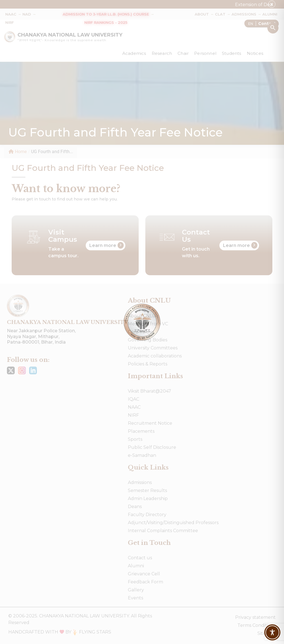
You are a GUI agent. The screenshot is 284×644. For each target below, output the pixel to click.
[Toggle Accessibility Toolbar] (272, 632)
